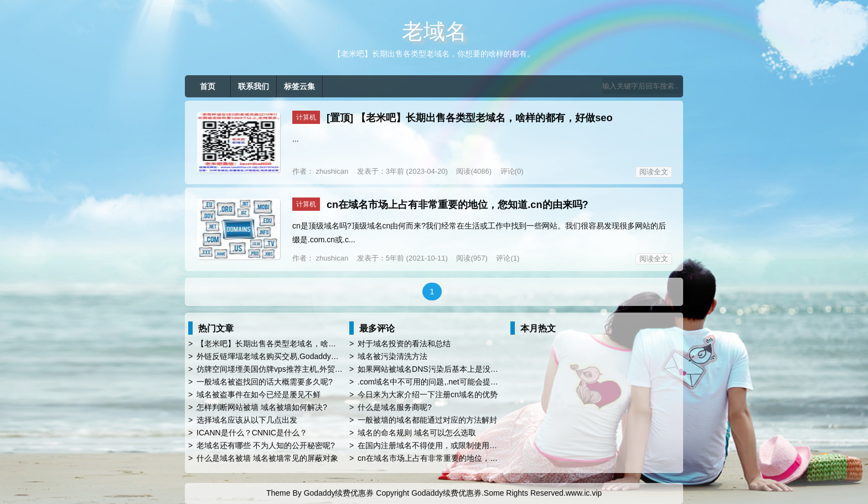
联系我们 (254, 86)
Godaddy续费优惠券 (339, 493)
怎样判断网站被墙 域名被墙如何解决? (262, 407)
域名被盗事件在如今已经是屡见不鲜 (259, 394)
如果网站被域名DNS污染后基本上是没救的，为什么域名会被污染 (471, 369)
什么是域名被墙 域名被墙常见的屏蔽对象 (267, 458)
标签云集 (299, 86)
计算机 (306, 117)
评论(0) (512, 171)
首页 (208, 86)
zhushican (331, 171)
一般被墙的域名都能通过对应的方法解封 (427, 420)
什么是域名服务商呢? (395, 407)
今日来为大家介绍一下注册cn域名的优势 (428, 394)
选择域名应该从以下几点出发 (247, 420)
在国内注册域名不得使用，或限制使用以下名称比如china (456, 445)
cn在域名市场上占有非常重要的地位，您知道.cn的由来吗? (458, 205)
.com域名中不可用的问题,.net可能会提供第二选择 (443, 382)
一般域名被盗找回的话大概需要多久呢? (265, 382)
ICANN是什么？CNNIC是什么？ (252, 433)
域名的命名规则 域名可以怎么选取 (417, 433)
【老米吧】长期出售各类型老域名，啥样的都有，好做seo (484, 118)
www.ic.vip (584, 493)
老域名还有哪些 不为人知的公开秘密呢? (266, 445)
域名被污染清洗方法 (392, 356)
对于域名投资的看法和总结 (404, 344)
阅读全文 (654, 172)
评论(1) (508, 258)
